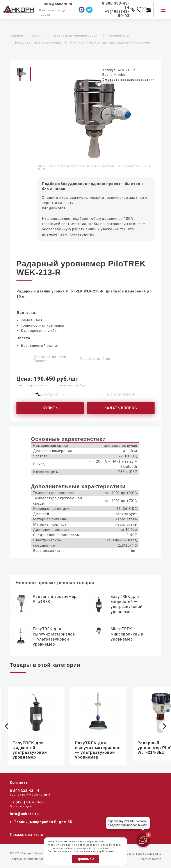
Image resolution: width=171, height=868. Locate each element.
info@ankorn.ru (55, 208)
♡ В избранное (119, 394)
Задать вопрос (121, 408)
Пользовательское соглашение (140, 854)
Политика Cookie (150, 859)
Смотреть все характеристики (128, 80)
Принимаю (86, 859)
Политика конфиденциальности (31, 859)
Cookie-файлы (76, 842)
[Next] (164, 726)
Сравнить (53, 394)
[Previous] (7, 726)
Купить (50, 408)
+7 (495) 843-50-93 (27, 802)
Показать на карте (27, 835)
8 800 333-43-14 (25, 791)
